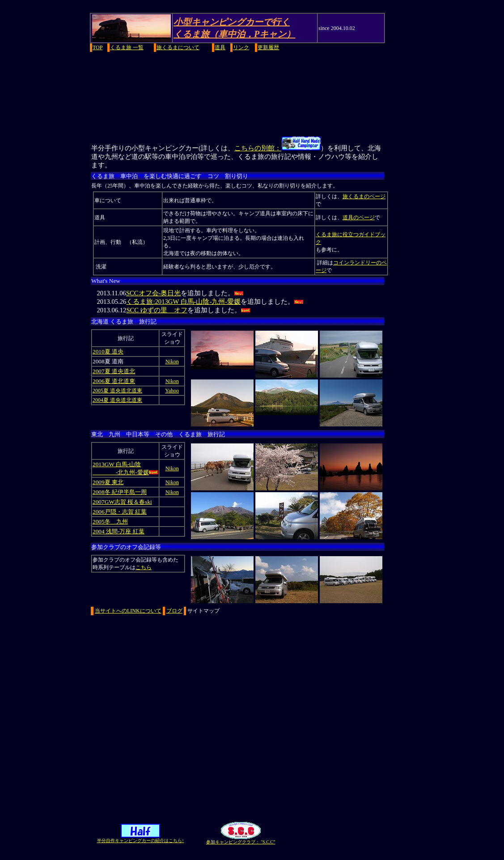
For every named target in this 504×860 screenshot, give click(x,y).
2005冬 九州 (110, 522)
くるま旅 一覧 (127, 47)
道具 (220, 47)
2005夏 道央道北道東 (117, 391)
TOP (97, 47)
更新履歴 (268, 47)
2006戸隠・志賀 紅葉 (120, 512)
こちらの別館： (277, 148)
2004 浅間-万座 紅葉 (119, 531)
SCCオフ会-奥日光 (154, 293)
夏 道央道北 (120, 371)
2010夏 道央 (108, 351)
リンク (241, 47)
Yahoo (172, 391)
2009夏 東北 (108, 482)
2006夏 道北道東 (114, 381)
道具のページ (359, 217)
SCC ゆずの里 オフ (157, 310)
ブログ (174, 611)
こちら (144, 567)
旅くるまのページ (364, 196)
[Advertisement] (252, 94)
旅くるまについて (178, 47)
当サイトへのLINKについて (128, 611)
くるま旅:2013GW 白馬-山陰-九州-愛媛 (183, 302)
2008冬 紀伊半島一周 (120, 492)
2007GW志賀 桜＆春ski (122, 502)
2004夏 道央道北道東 (117, 400)
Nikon (172, 362)
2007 (99, 371)
